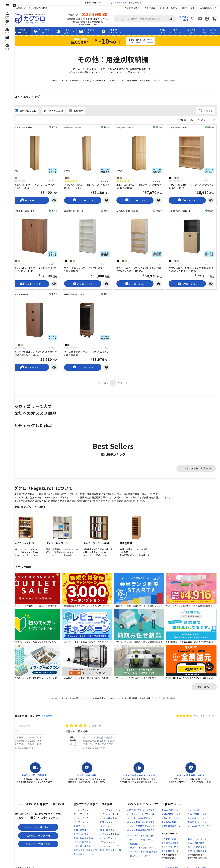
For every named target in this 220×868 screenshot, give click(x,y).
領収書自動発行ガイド (172, 819)
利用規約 (186, 862)
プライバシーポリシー (200, 862)
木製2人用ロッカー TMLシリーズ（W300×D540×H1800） (91, 185)
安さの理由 (150, 8)
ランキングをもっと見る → (196, 464)
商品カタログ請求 (196, 836)
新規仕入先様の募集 (197, 844)
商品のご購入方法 (170, 803)
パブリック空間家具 (109, 827)
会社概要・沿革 (169, 832)
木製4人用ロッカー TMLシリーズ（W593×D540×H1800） (141, 185)
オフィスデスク (81, 803)
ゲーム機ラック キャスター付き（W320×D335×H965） (91, 348)
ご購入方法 (163, 31)
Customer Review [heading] (33, 708)
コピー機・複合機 (82, 839)
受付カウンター (107, 815)
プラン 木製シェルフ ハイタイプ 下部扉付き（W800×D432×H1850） (192, 267)
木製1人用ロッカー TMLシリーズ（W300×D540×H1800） (40, 185)
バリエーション (37, 199)
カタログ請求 (188, 8)
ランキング (203, 31)
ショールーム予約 (169, 8)
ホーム (57, 81)
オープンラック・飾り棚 (103, 539)
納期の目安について (171, 807)
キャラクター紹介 (170, 840)
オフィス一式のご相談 (126, 2)
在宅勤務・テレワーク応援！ (141, 803)
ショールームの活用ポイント (141, 811)
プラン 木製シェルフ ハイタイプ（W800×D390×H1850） (91, 267)
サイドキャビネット (109, 807)
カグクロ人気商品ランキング (141, 819)
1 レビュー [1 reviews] (109, 179)
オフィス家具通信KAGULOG (141, 823)
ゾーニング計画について (142, 832)
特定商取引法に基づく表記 (172, 862)
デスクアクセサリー (83, 807)
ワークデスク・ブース (110, 803)
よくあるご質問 (191, 31)
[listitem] (44, 729)
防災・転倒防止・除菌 (110, 843)
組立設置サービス (196, 811)
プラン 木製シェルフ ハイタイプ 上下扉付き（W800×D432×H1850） (40, 348)
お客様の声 (213, 31)
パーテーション (81, 815)
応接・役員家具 (107, 823)
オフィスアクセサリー (110, 831)
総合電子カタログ (170, 836)
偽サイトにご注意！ (197, 840)
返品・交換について (197, 807)
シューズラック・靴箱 (29, 539)
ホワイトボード (107, 819)
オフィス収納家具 (108, 811)
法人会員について (208, 8)
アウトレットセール (83, 847)
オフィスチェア (81, 811)
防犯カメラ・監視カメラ (85, 843)
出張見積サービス (170, 811)
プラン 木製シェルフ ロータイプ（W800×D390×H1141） (192, 185)
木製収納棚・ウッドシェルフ (110, 81)
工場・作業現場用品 (83, 831)
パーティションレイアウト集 (141, 807)
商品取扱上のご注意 (197, 815)
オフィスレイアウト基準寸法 (144, 844)
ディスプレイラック (64, 539)
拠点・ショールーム (177, 31)
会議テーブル (80, 819)
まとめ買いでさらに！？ (199, 819)
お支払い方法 (194, 803)
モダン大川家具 (81, 827)
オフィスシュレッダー (110, 839)
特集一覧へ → (204, 679)
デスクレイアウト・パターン (144, 840)
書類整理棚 (133, 539)
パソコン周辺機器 (82, 835)
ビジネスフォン (107, 835)
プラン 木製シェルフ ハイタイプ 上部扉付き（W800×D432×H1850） (141, 267)
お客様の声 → (55, 708)
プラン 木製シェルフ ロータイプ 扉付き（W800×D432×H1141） (39, 267)
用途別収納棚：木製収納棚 (141, 81)
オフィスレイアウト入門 (142, 828)
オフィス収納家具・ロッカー (78, 81)
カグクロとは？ (132, 8)
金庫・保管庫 (80, 823)
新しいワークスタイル (141, 848)
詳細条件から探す (184, 19)
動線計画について (138, 836)
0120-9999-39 (98, 14)
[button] (210, 708)
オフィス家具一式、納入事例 (141, 815)
